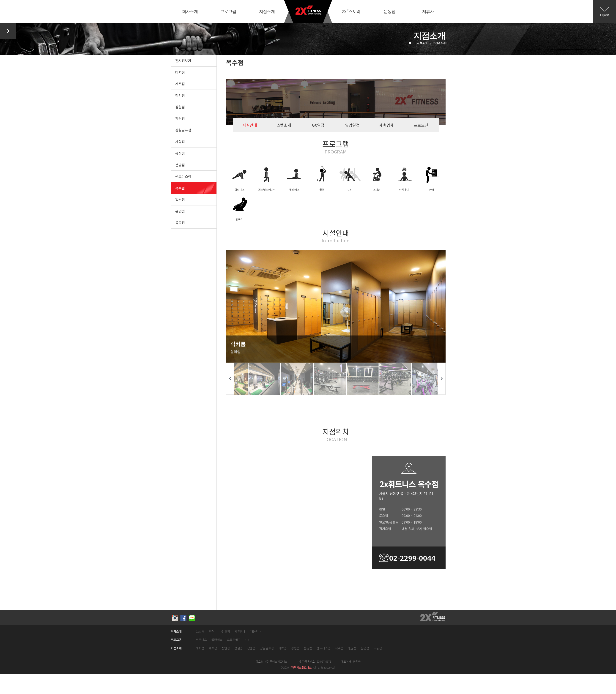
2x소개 (200, 632)
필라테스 (217, 640)
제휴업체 (386, 125)
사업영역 (224, 632)
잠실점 (180, 107)
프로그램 (228, 11)
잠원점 (180, 119)
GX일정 (318, 125)
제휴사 (428, 11)
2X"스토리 (351, 11)
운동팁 (390, 11)
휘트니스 (201, 640)
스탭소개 (284, 125)
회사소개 (190, 11)
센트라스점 (183, 176)
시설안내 (250, 125)
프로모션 (421, 125)
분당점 (180, 165)
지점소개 (267, 11)
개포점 (180, 84)
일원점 (180, 199)
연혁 (212, 632)
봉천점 (180, 153)
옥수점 (180, 188)
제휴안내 (240, 632)
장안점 (180, 95)
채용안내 (256, 632)
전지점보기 (183, 61)
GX (247, 640)
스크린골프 (234, 640)
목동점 (180, 223)
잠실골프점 (183, 130)
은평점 (180, 211)
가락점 (180, 142)
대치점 (180, 72)
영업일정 (352, 125)
